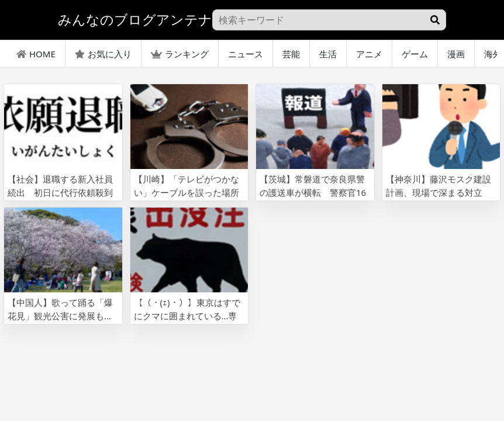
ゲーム (415, 54)
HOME (36, 54)
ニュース (246, 54)
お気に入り (103, 54)
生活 (328, 54)
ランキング (180, 54)
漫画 (456, 54)
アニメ (369, 54)
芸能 (291, 54)
